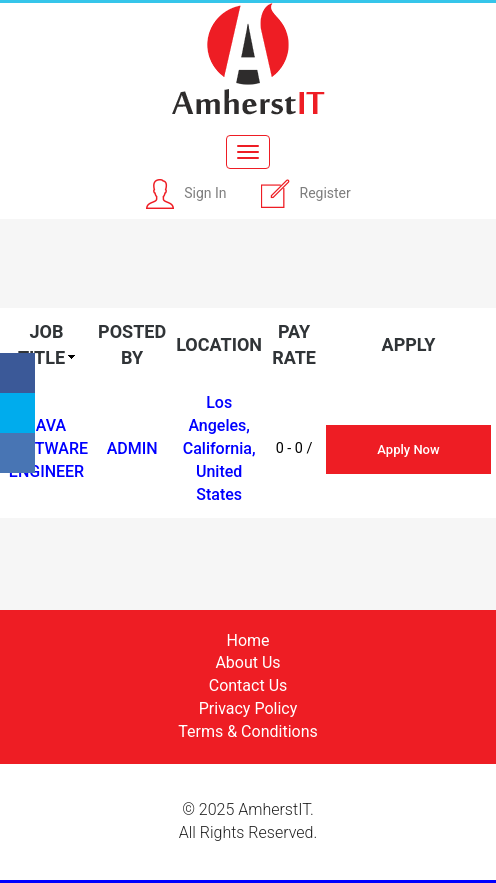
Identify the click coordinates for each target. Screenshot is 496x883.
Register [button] (325, 193)
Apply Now (408, 449)
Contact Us (248, 685)
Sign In (205, 193)
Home (247, 640)
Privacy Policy (248, 708)
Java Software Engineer (46, 448)
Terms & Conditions (248, 731)
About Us (247, 662)
